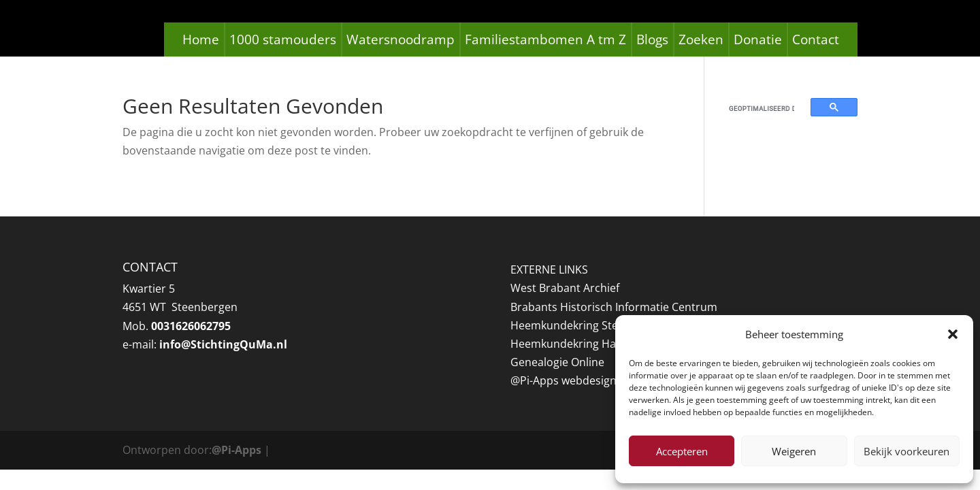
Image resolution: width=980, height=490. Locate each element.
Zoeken (701, 39)
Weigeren (794, 451)
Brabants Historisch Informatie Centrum (614, 307)
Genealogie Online (557, 362)
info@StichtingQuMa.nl (223, 344)
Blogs (652, 39)
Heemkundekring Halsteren (581, 344)
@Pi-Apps (236, 450)
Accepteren (682, 451)
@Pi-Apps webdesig (560, 380)
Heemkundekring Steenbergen (589, 325)
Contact (816, 39)
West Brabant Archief (565, 288)
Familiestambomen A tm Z (545, 39)
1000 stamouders (283, 39)
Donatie (758, 39)
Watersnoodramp (401, 39)
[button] (953, 334)
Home (201, 39)
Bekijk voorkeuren (906, 451)
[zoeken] (762, 108)
